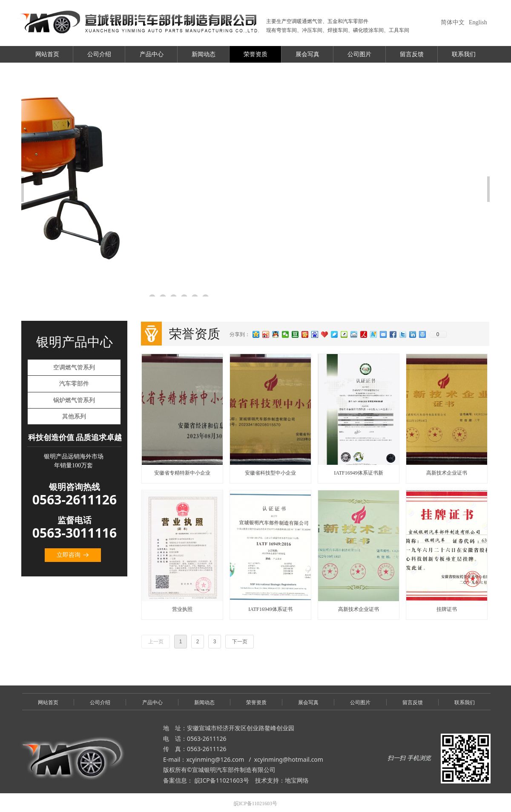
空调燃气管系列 (74, 367)
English (478, 22)
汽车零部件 (74, 384)
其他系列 (74, 416)
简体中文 (453, 22)
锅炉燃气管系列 (74, 400)
